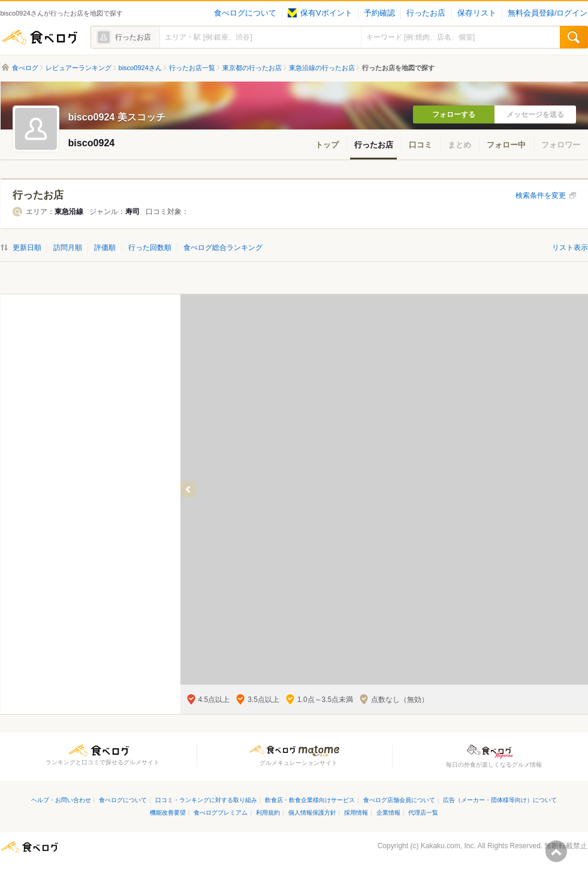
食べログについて (245, 13)
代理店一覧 (423, 813)
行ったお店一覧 (192, 68)
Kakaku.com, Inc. (448, 846)
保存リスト (477, 13)
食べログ (40, 37)
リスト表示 (570, 248)
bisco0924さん (140, 68)
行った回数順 (150, 248)
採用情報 (356, 813)
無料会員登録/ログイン (548, 13)
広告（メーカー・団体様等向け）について (500, 800)
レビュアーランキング (79, 68)
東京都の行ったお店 (252, 68)
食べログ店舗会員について (399, 800)
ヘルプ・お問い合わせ (61, 800)
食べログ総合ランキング (223, 248)
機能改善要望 (168, 813)
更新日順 (27, 248)
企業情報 (388, 813)
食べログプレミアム (221, 813)
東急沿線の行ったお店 (322, 68)
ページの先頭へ (556, 851)
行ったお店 (426, 13)
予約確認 (379, 13)
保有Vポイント (320, 13)
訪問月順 (68, 248)
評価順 (105, 248)
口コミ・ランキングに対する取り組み (206, 800)
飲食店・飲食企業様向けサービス (310, 800)
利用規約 (268, 813)
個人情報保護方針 (312, 813)
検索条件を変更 (541, 195)
